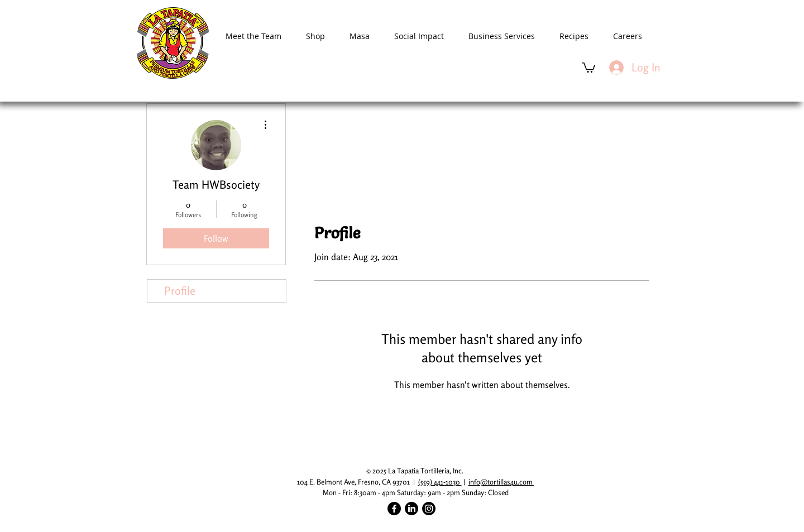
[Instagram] (429, 509)
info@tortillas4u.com (501, 482)
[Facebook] (394, 509)
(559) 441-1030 (440, 482)
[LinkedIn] (411, 509)
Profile (180, 291)
